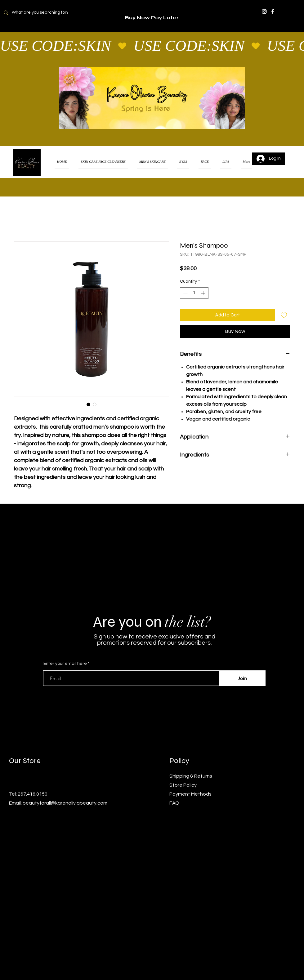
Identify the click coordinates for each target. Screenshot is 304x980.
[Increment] (204, 293)
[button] (290, 154)
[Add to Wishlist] (284, 315)
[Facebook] (273, 11)
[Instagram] (264, 11)
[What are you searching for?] (44, 13)
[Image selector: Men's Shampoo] (88, 404)
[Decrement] (185, 293)
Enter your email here (65, 664)
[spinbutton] (194, 293)
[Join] (242, 678)
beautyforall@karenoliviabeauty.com (65, 803)
